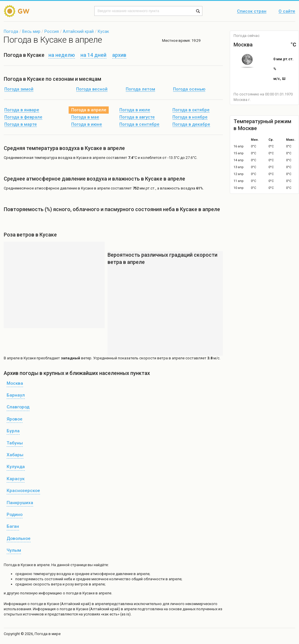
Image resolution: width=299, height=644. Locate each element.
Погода (11, 31)
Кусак (103, 31)
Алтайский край (78, 31)
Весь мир (31, 31)
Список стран (252, 12)
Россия (52, 31)
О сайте (287, 12)
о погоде (36, 604)
